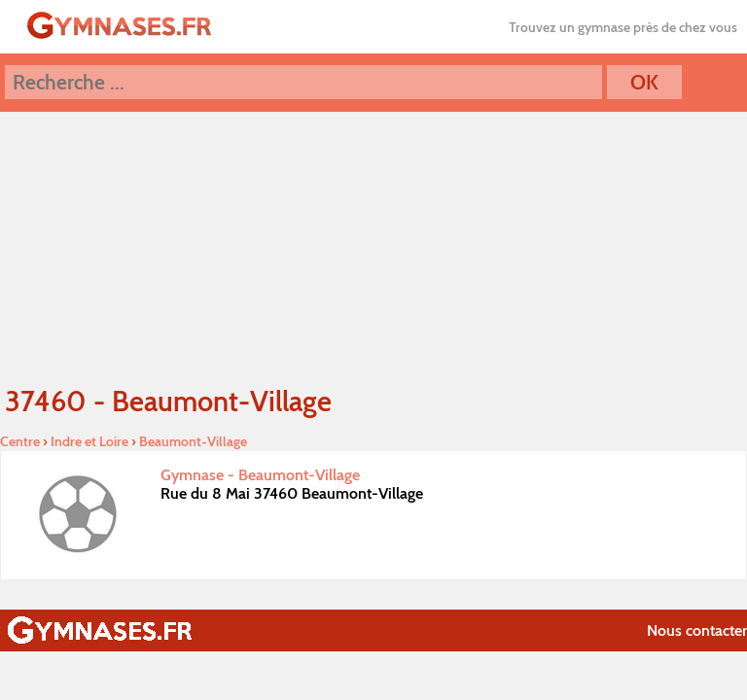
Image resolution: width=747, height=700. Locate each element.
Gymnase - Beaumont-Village (260, 475)
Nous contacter (697, 630)
